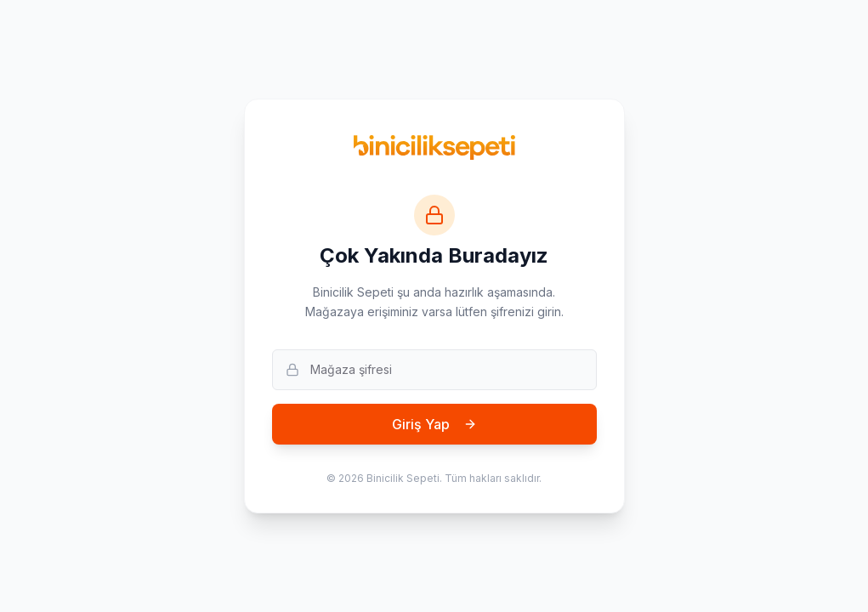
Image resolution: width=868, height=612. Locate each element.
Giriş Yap (434, 424)
